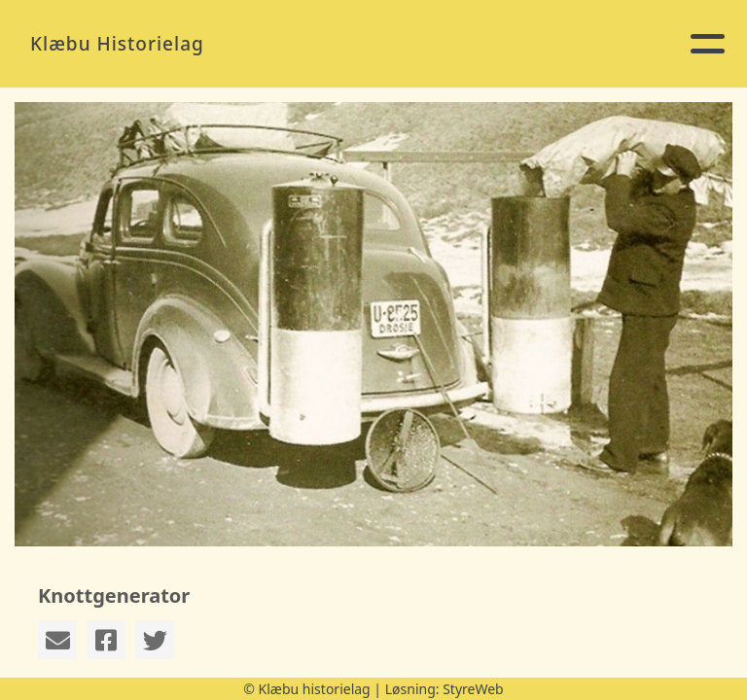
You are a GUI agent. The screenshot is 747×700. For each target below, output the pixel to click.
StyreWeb (473, 689)
